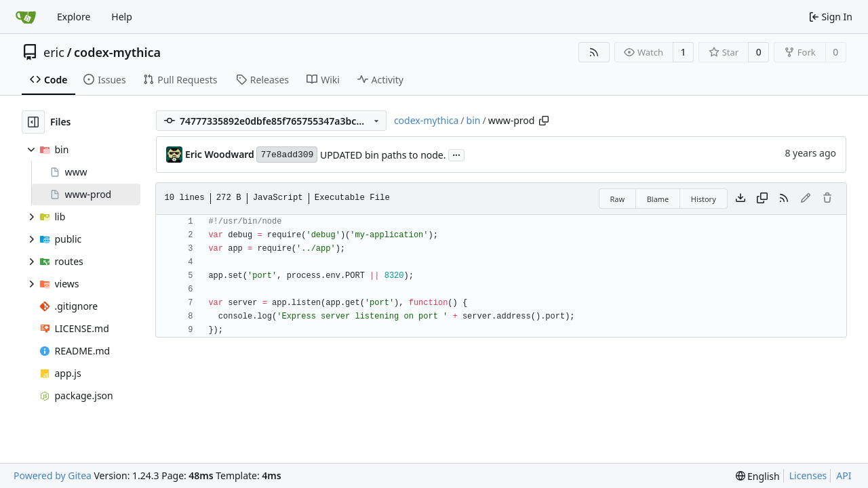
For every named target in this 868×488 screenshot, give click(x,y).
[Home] (26, 17)
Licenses (808, 475)
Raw (618, 199)
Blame (658, 199)
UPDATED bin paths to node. (383, 155)
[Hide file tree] (33, 122)
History (704, 199)
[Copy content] (762, 199)
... (456, 154)
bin (474, 120)
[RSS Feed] (594, 52)
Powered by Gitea (53, 475)
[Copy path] (544, 121)
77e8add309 (287, 155)
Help (122, 17)
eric (54, 52)
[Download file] (741, 199)
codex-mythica (117, 52)
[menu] (758, 476)
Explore (74, 17)
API (844, 475)
